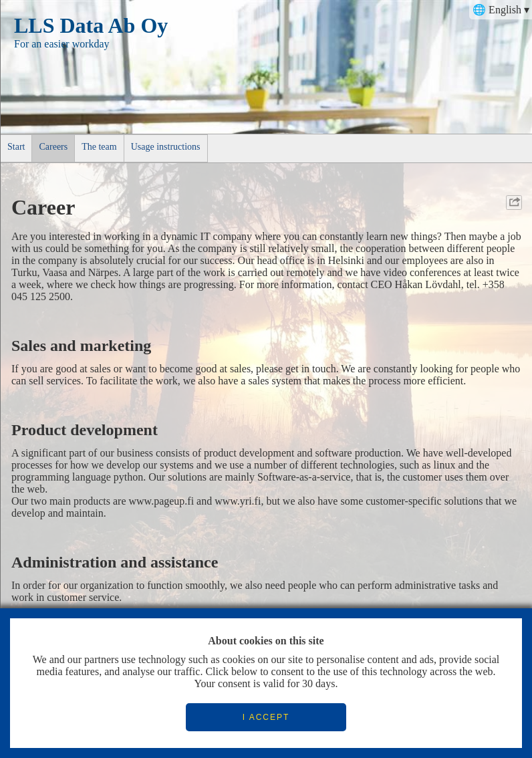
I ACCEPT (266, 717)
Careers (53, 147)
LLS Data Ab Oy (91, 25)
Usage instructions (166, 147)
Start (16, 147)
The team (99, 147)
